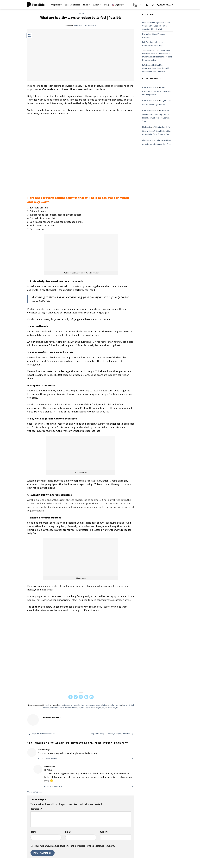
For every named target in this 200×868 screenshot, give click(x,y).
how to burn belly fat (114, 705)
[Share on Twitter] (76, 697)
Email (68, 832)
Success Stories (73, 5)
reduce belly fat (96, 708)
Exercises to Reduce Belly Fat (74, 705)
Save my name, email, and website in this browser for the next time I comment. (75, 846)
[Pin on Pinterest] (86, 697)
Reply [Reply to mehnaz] (133, 786)
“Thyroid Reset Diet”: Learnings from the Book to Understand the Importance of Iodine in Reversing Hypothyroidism (157, 55)
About (97, 5)
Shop (87, 5)
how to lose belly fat (57, 708)
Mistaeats (147, 127)
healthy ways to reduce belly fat (95, 705)
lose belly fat (86, 708)
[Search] (141, 5)
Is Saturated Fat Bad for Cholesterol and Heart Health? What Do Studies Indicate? (156, 68)
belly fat (61, 705)
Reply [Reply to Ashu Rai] (133, 759)
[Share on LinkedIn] (92, 697)
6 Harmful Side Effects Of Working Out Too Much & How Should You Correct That (156, 116)
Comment (36, 809)
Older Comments (35, 792)
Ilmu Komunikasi (150, 87)
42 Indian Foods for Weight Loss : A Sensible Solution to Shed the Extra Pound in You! (157, 131)
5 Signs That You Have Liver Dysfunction (157, 102)
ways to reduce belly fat (110, 708)
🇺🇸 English (118, 5)
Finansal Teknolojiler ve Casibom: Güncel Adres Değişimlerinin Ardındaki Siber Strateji (157, 26)
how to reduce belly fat (73, 708)
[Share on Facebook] (70, 697)
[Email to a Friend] (81, 697)
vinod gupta (147, 140)
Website (104, 832)
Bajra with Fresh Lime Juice (41, 734)
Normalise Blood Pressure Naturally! (154, 36)
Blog (106, 5)
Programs (56, 5)
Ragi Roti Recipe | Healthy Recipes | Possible (113, 734)
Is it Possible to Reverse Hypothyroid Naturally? (153, 44)
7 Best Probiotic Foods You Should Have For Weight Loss (156, 91)
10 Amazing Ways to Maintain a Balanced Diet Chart (157, 142)
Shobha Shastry (90, 25)
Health (81, 14)
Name (33, 832)
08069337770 (165, 5)
